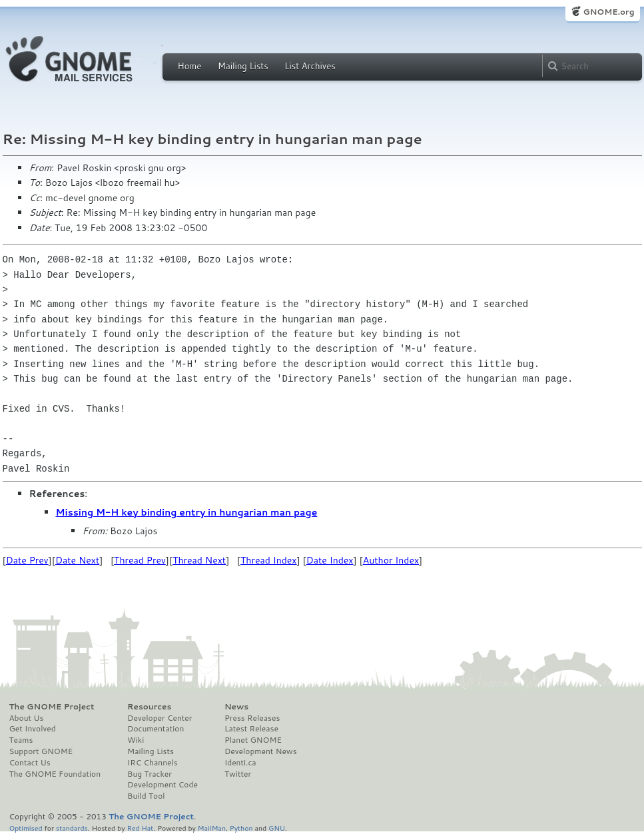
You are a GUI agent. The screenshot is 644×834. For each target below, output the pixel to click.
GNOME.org (608, 12)
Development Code (162, 785)
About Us (27, 718)
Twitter (238, 774)
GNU (277, 828)
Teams (21, 740)
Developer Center (160, 718)
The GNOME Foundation (55, 774)
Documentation (156, 729)
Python (241, 828)
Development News (261, 751)
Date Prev (27, 560)
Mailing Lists (243, 66)
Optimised (26, 828)
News (236, 707)
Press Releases (252, 718)
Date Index (330, 560)
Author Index (391, 560)
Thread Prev (140, 560)
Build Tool (146, 796)
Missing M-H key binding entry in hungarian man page (187, 512)
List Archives (310, 66)
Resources (149, 707)
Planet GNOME (253, 740)
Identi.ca (240, 763)
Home (190, 66)
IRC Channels (153, 763)
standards (72, 828)
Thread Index (269, 560)
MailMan (212, 828)
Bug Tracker (150, 774)
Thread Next (199, 560)
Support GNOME (41, 751)
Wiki (136, 740)
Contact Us (30, 763)
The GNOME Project (52, 707)
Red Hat (140, 828)
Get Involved (33, 729)
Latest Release (251, 729)
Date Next (77, 560)
